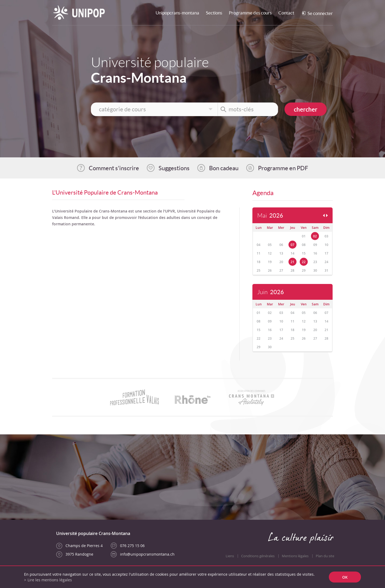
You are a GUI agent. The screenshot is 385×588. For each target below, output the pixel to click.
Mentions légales (295, 556)
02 (315, 236)
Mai (270, 216)
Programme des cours (250, 13)
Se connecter (320, 13)
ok (345, 577)
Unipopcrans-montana (177, 13)
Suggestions (174, 168)
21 (292, 262)
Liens (230, 556)
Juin (271, 292)
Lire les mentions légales (50, 580)
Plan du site (325, 556)
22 (304, 262)
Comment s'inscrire (114, 168)
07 (292, 245)
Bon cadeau (224, 168)
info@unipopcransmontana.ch (147, 554)
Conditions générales (258, 556)
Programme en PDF (283, 168)
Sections (214, 13)
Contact (286, 13)
